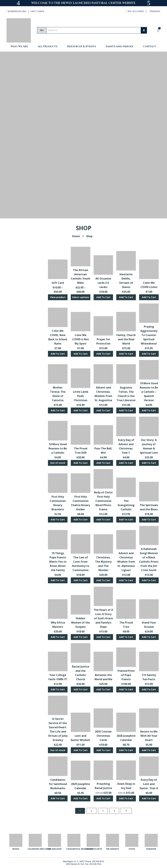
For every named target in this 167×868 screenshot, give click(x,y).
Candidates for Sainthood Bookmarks (58, 784)
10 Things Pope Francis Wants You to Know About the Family (58, 562)
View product (58, 297)
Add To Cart (103, 297)
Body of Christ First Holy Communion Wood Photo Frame (103, 501)
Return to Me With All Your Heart (149, 736)
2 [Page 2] (91, 811)
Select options (81, 297)
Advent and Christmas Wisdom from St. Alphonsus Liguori (126, 562)
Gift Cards (37, 11)
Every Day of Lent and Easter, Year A (149, 784)
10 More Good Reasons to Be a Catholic (58, 448)
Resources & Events (82, 47)
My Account (135, 11)
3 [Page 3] (103, 811)
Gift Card (58, 283)
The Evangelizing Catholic (126, 505)
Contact (150, 47)
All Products (48, 47)
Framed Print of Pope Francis (126, 675)
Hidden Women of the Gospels (80, 623)
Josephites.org (16, 11)
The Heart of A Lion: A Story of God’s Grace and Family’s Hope (103, 618)
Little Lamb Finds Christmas (81, 396)
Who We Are (19, 47)
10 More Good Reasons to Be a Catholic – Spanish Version (149, 392)
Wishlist (154, 11)
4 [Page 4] (114, 811)
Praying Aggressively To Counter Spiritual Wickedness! (149, 335)
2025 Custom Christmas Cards (103, 736)
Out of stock (58, 463)
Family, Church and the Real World (126, 339)
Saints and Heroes (119, 47)
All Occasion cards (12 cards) (103, 283)
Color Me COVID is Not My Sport (81, 339)
